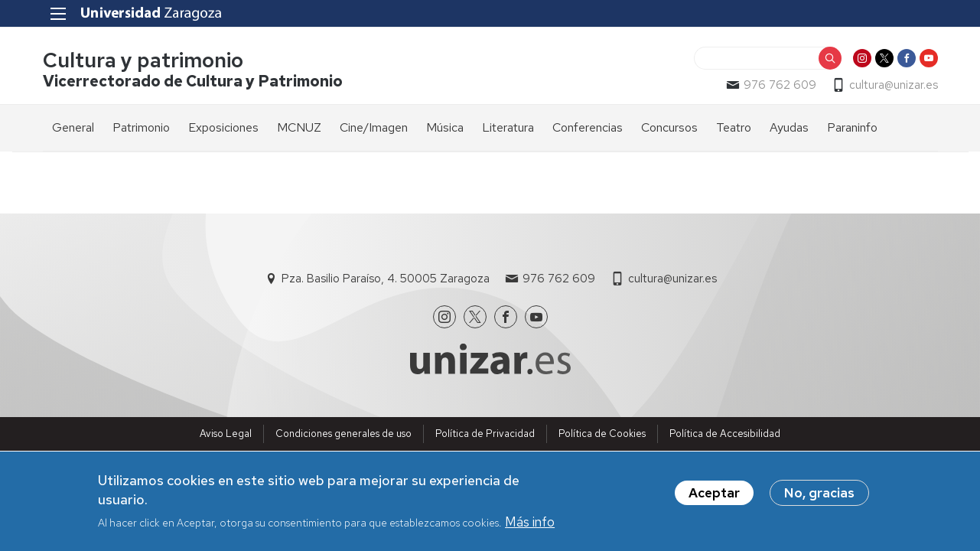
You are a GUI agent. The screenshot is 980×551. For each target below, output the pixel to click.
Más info (530, 523)
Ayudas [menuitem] (789, 127)
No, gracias (819, 494)
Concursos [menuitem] (669, 127)
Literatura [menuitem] (508, 127)
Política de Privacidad (485, 434)
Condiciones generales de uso (343, 434)
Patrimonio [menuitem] (141, 127)
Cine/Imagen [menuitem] (374, 127)
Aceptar (714, 494)
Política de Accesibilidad (725, 434)
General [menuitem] (73, 127)
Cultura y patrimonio (143, 60)
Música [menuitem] (445, 127)
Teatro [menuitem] (734, 127)
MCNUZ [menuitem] (299, 127)
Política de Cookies (602, 434)
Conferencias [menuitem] (588, 127)
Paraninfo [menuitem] (852, 127)
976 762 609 (780, 85)
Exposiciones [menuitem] (223, 127)
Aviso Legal (226, 434)
